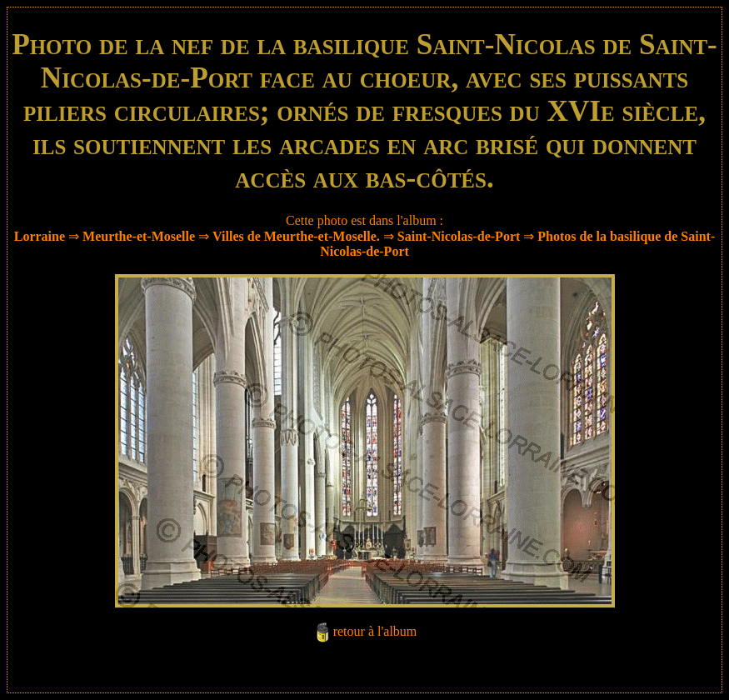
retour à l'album (375, 631)
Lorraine (40, 236)
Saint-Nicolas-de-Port (459, 236)
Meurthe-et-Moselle (139, 236)
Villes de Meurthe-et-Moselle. (296, 236)
